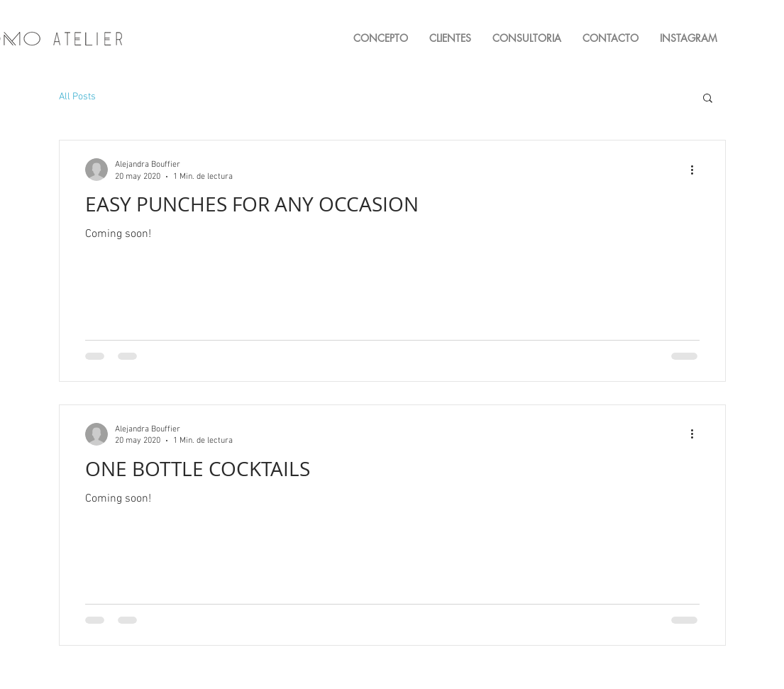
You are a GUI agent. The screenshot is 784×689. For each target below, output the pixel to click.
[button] (708, 99)
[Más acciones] (697, 170)
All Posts (77, 97)
